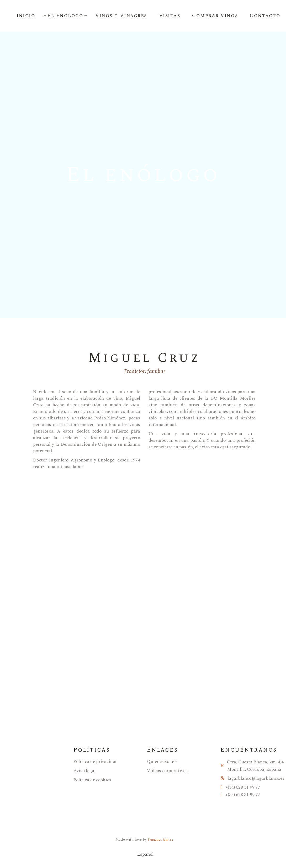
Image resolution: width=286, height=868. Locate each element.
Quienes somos (162, 762)
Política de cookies (92, 780)
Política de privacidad (96, 762)
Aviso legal (84, 771)
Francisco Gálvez (160, 839)
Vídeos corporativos (167, 771)
